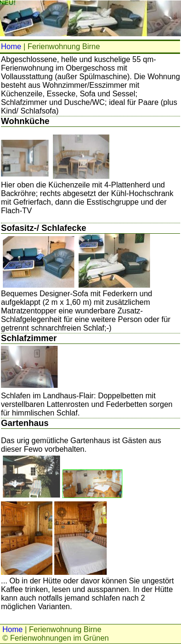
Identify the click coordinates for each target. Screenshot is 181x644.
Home (11, 47)
